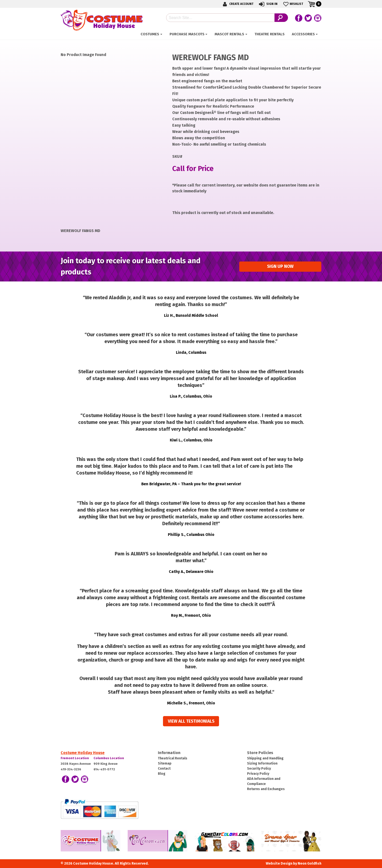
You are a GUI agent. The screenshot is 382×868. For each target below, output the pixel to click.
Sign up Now (280, 266)
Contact (164, 769)
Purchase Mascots (187, 34)
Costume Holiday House (83, 753)
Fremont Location (75, 758)
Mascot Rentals (229, 34)
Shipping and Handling (265, 758)
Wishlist (293, 4)
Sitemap (165, 763)
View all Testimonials (191, 721)
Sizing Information (262, 763)
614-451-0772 (104, 769)
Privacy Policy (258, 774)
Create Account (237, 4)
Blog (162, 774)
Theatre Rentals (270, 34)
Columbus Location (109, 758)
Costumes (150, 34)
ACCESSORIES (303, 34)
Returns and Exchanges (266, 789)
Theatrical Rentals (173, 758)
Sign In (268, 4)
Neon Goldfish (310, 863)
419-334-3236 (71, 769)
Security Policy (259, 769)
